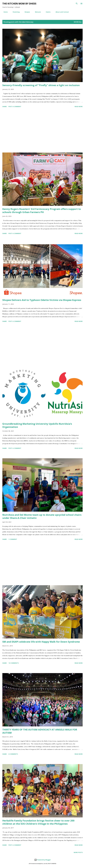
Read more (79, 107)
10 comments (14, 663)
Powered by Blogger (43, 860)
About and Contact (61, 12)
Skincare (37, 12)
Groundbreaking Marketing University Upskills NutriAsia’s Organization (37, 425)
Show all (78, 22)
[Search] (77, 4)
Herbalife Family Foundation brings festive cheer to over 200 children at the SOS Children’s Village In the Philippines (38, 822)
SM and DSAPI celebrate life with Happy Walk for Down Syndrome (41, 642)
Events (47, 12)
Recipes (26, 12)
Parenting (15, 12)
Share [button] (5, 107)
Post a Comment (15, 107)
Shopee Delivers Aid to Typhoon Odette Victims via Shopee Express (42, 300)
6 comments (13, 754)
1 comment (13, 539)
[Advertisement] (42, 130)
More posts (78, 852)
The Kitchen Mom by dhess (19, 3)
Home (4, 12)
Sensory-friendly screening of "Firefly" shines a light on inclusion (41, 85)
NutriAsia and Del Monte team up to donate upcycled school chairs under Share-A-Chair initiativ (42, 516)
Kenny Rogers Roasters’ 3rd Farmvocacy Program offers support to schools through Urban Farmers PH (42, 211)
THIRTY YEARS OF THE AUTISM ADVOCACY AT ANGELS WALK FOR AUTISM (40, 731)
